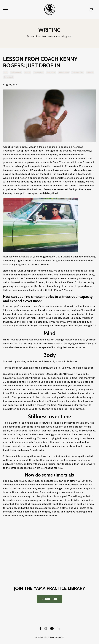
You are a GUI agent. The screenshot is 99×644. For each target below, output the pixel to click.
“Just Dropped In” (27, 271)
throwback (9, 77)
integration (38, 72)
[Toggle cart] (91, 10)
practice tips (78, 72)
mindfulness (64, 72)
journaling (51, 72)
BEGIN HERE (49, 599)
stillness (90, 72)
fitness (27, 72)
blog (6, 72)
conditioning (16, 72)
